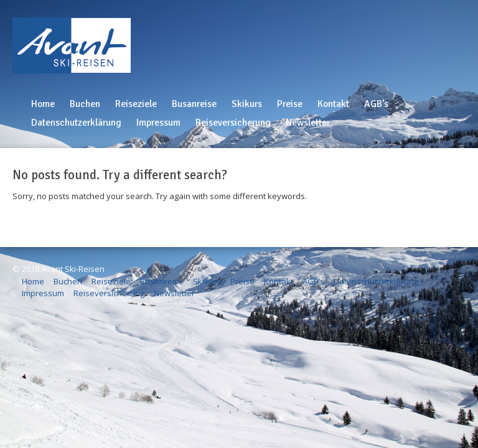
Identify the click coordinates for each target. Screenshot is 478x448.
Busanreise (194, 104)
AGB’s (376, 104)
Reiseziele (136, 104)
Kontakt (333, 104)
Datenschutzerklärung (76, 123)
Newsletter (308, 123)
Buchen (85, 104)
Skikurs (247, 104)
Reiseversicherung (233, 123)
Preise (290, 104)
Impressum (158, 123)
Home (43, 104)
